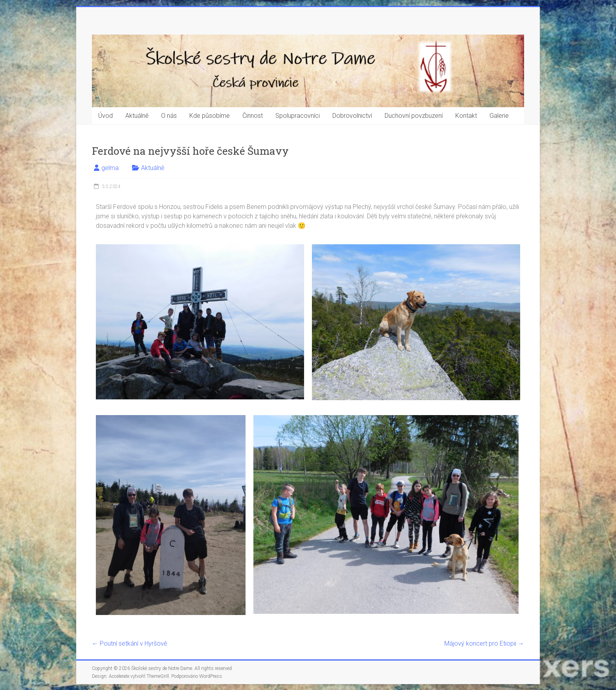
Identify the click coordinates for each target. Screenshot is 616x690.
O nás (169, 116)
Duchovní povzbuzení (414, 116)
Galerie (499, 116)
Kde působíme (210, 116)
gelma (110, 168)
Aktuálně (137, 116)
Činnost (253, 116)
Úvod (105, 116)
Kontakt (466, 116)
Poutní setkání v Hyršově (129, 643)
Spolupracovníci (298, 116)
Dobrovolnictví (352, 116)
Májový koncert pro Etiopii (484, 643)
